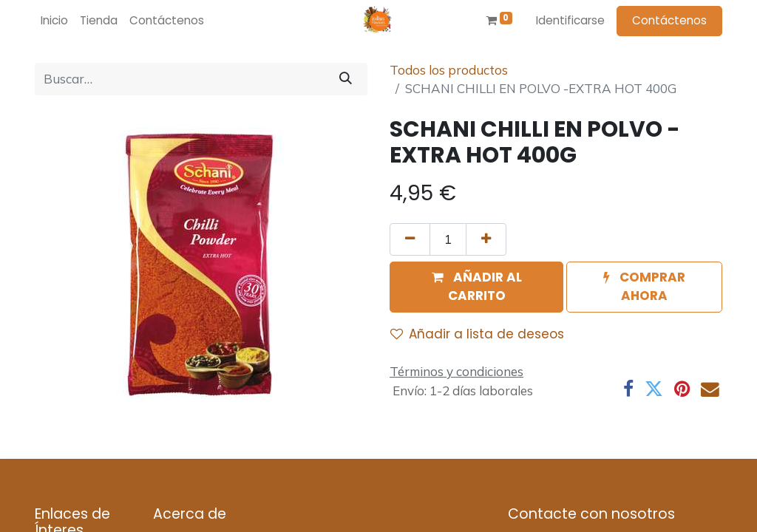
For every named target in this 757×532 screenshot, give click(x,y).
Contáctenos (669, 20)
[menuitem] (54, 21)
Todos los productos (449, 70)
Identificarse (570, 20)
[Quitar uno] (410, 239)
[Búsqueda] (346, 79)
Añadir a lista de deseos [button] (477, 334)
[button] (476, 287)
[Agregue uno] (486, 239)
